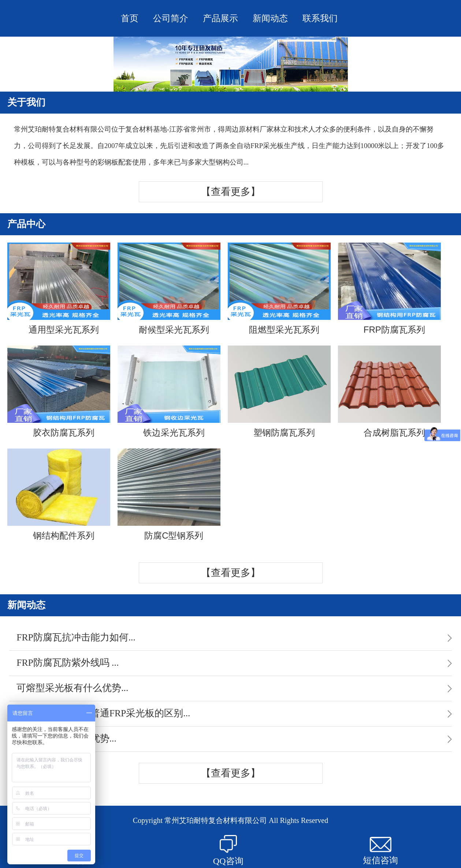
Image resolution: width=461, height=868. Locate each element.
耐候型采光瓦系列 (169, 289)
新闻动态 (270, 18)
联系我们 (320, 18)
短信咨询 (380, 851)
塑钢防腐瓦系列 (279, 391)
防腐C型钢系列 (169, 494)
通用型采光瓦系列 (59, 289)
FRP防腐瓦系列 (389, 289)
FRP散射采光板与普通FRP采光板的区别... (103, 713)
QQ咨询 (228, 850)
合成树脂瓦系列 (389, 391)
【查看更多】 (231, 192)
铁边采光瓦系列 (169, 391)
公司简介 (171, 18)
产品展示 (220, 18)
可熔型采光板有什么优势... (72, 688)
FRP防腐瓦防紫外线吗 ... (68, 663)
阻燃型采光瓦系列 (279, 289)
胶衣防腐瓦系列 (59, 391)
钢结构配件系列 (59, 494)
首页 (130, 18)
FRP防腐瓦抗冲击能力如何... (76, 637)
